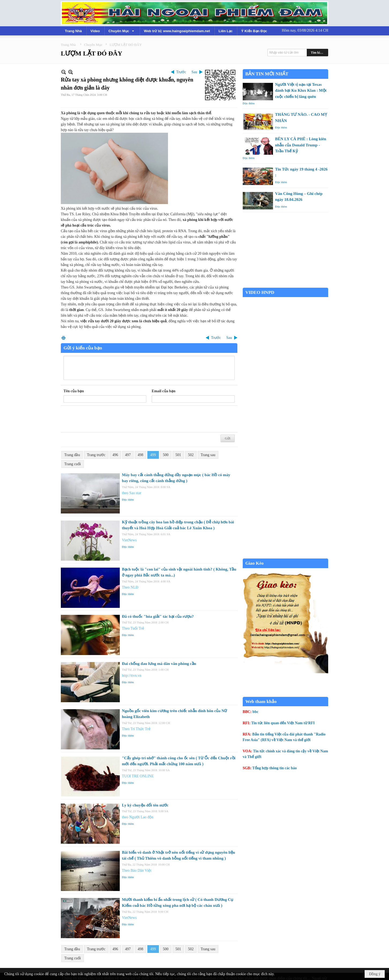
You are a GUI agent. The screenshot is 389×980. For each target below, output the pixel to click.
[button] (122, 31)
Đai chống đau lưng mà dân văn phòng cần (159, 664)
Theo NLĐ (130, 587)
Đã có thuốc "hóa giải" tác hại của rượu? (158, 616)
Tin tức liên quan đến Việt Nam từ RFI (283, 723)
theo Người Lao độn (138, 817)
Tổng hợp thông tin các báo (275, 768)
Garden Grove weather (285, 285)
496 (115, 455)
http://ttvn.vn (132, 676)
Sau (194, 72)
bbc (256, 712)
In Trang (63, 338)
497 (128, 455)
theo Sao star (132, 493)
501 (178, 455)
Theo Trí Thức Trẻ (136, 729)
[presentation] (104, 419)
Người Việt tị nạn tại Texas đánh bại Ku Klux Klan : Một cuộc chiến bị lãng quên (301, 90)
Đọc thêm (128, 500)
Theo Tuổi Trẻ (133, 628)
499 (153, 455)
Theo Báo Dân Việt (137, 870)
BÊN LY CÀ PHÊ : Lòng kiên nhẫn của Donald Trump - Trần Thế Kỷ (301, 145)
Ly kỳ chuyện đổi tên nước (145, 805)
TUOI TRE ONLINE (138, 776)
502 (191, 455)
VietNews (129, 540)
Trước (181, 72)
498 (141, 455)
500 (166, 455)
